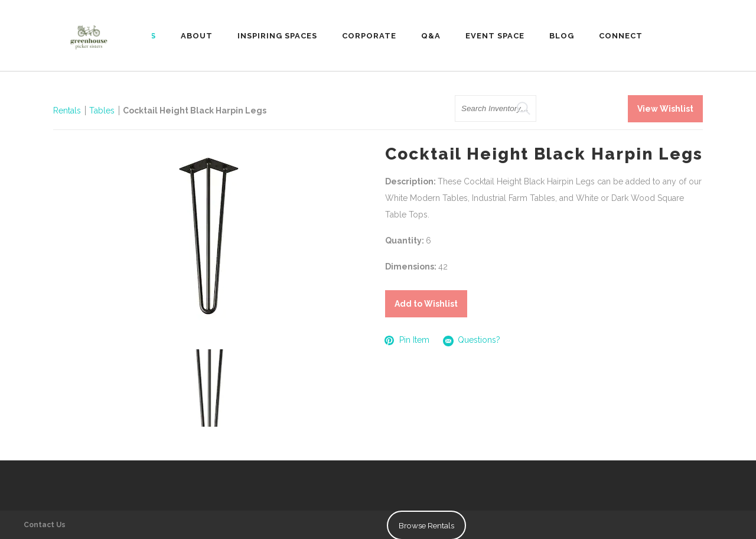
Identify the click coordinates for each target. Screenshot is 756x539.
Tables (102, 111)
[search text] (496, 108)
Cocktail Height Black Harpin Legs (195, 111)
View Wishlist (665, 109)
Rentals (67, 111)
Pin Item (407, 340)
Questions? (472, 341)
